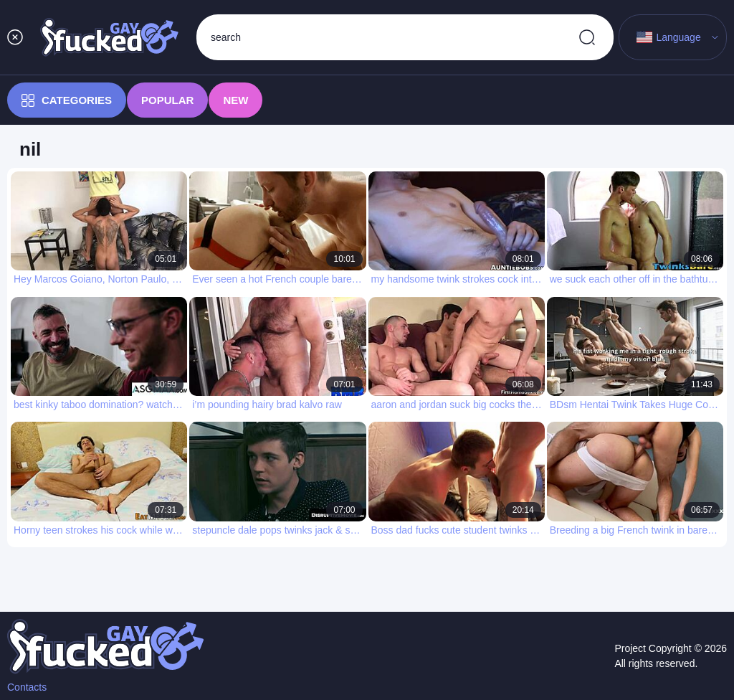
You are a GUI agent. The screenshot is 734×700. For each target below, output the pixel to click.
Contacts (27, 687)
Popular (167, 100)
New (235, 100)
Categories (67, 100)
